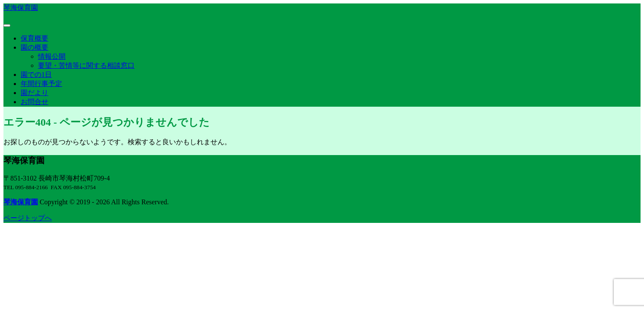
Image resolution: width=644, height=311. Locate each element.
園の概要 (35, 47)
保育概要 (35, 38)
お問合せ (35, 102)
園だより (35, 93)
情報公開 (52, 56)
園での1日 (36, 75)
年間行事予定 (41, 84)
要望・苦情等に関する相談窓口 (86, 65)
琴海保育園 (21, 8)
